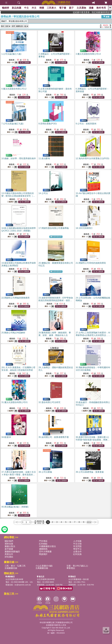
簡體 (42, 8)
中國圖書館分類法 (47, 546)
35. (54, 437)
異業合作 (9, 554)
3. (88, 54)
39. (90, 472)
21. (91, 263)
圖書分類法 (10, 546)
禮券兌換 (9, 544)
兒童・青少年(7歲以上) (77, 566)
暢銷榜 (6, 8)
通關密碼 (43, 549)
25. (13, 333)
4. (14, 89)
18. (84, 228)
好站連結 (9, 557)
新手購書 (9, 549)
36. (93, 440)
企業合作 (77, 552)
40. (16, 507)
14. (43, 193)
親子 (71, 8)
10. (19, 158)
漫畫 (91, 8)
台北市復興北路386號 (14, 579)
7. (12, 124)
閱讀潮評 (43, 554)
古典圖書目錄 (42, 568)
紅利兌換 (10, 32)
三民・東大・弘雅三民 (15, 566)
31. (15, 402)
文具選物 (81, 8)
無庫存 (10, 202)
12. (92, 158)
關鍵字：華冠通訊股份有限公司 (14, 21)
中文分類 (77, 544)
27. (93, 335)
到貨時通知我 (56, 237)
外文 (34, 8)
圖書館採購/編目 (12, 552)
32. (49, 402)
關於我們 (9, 541)
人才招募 (77, 541)
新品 (17, 8)
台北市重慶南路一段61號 (79, 579)
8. (48, 124)
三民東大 (52, 8)
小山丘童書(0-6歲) (44, 566)
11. (44, 158)
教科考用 (101, 8)
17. (54, 228)
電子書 (63, 8)
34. (6, 437)
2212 (89, 522)
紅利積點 (43, 544)
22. (15, 298)
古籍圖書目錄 (11, 568)
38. (45, 472)
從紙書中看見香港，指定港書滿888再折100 (99, 12)
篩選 (106, 17)
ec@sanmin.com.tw (23, 585)
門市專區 (43, 541)
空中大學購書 (45, 552)
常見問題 (77, 546)
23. (56, 300)
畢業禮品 (71, 568)
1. (11, 54)
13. (18, 196)
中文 (26, 8)
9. (86, 124)
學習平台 (77, 549)
